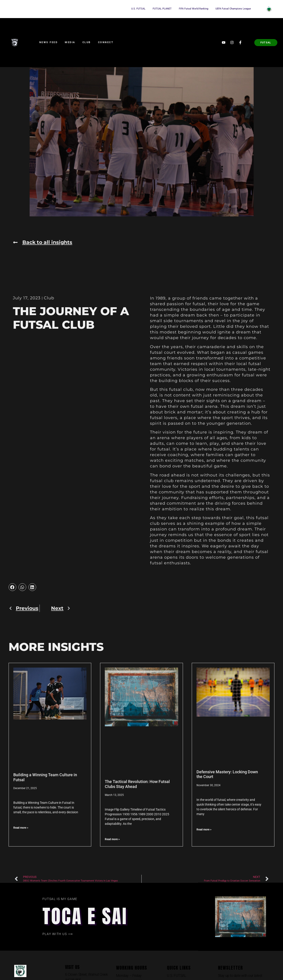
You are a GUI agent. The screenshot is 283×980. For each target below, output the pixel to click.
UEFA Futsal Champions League (233, 9)
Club (87, 42)
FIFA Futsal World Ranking (194, 9)
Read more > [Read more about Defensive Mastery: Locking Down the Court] (204, 830)
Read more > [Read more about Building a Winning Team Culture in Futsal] (21, 828)
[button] (12, 587)
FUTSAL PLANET (162, 9)
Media (70, 42)
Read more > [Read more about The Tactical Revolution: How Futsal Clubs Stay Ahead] (112, 839)
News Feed (49, 42)
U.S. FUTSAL (138, 9)
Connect (106, 42)
